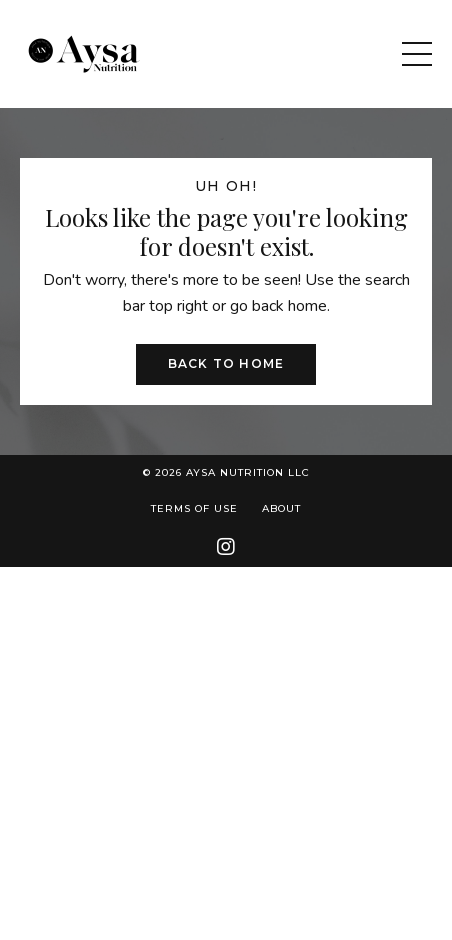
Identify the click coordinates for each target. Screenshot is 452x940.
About (281, 508)
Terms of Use (194, 508)
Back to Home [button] (226, 363)
